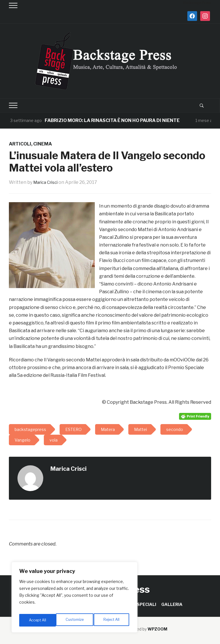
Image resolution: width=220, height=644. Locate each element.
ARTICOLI (20, 144)
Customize (38, 620)
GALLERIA (172, 604)
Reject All (75, 620)
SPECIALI (147, 604)
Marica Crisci (47, 182)
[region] (74, 599)
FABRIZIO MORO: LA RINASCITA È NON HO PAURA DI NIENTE (112, 120)
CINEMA (43, 144)
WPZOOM (157, 629)
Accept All (112, 620)
